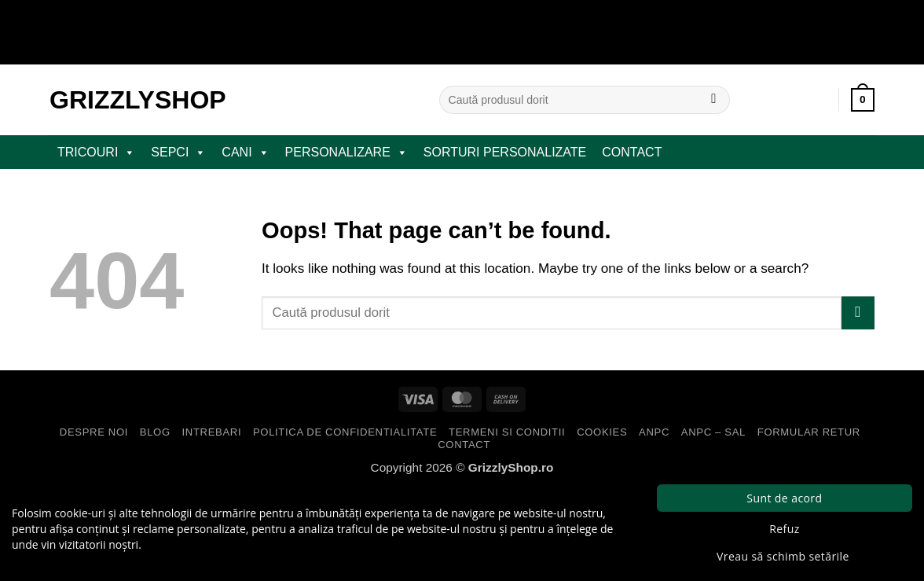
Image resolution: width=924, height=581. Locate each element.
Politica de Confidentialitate (345, 432)
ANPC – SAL (713, 432)
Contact (632, 152)
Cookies (602, 432)
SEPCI (178, 153)
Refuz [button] (784, 529)
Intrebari (212, 432)
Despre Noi (94, 432)
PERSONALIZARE (346, 153)
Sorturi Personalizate (505, 152)
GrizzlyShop (138, 100)
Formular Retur (809, 432)
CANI (245, 153)
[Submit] (714, 100)
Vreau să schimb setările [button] (783, 556)
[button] (863, 100)
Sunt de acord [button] (784, 498)
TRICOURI (96, 153)
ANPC (654, 432)
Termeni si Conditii (507, 432)
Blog (155, 432)
